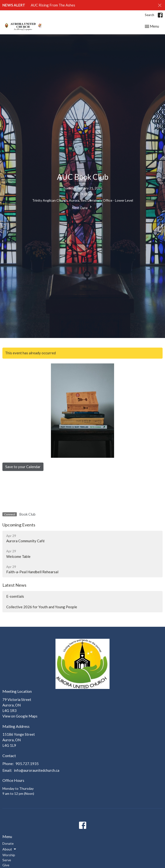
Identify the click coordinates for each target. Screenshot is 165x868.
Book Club (27, 514)
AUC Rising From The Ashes (53, 5)
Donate (8, 843)
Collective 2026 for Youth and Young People (42, 607)
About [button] (10, 849)
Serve (7, 860)
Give (6, 865)
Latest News (14, 585)
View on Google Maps (20, 716)
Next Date (82, 207)
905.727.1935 (27, 764)
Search (150, 15)
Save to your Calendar (23, 467)
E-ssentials (15, 596)
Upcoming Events (19, 525)
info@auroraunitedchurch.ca (37, 770)
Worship (9, 855)
